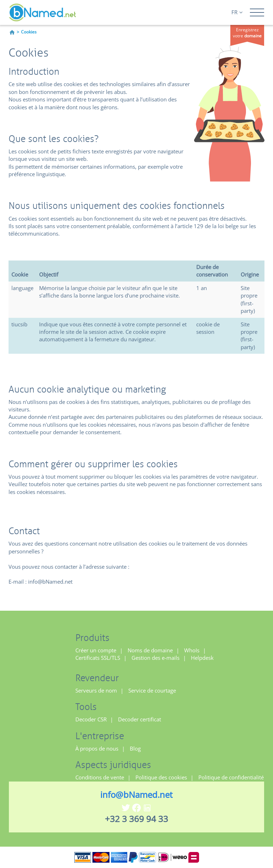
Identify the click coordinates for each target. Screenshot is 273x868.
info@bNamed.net (136, 795)
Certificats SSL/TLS (98, 658)
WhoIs (192, 650)
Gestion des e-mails (156, 658)
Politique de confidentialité (231, 777)
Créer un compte (96, 650)
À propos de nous (97, 748)
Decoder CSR (91, 719)
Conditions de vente (100, 777)
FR (237, 12)
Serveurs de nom (96, 690)
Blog (135, 748)
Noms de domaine (150, 650)
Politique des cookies (161, 777)
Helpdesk (202, 658)
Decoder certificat (140, 719)
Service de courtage (152, 690)
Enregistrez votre (247, 33)
